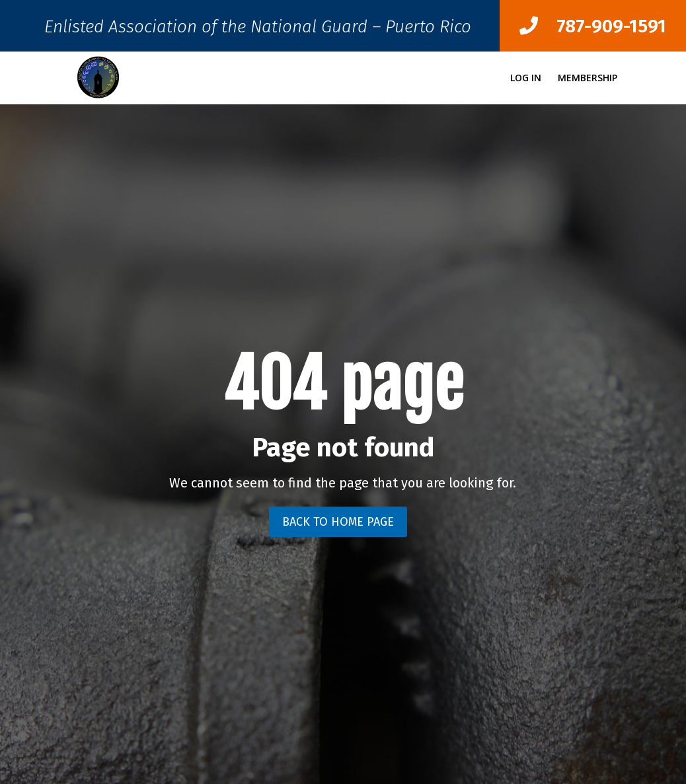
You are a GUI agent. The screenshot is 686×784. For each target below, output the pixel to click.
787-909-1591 (593, 26)
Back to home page (338, 522)
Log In (526, 79)
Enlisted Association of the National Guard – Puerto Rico (258, 30)
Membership (588, 79)
